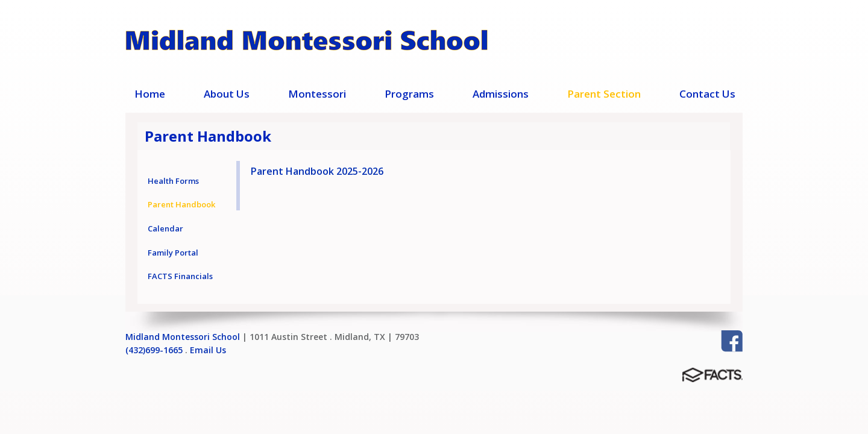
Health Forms (173, 181)
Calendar (165, 228)
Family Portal (173, 253)
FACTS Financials (180, 276)
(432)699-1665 (154, 350)
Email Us (208, 350)
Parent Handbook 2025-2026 (317, 171)
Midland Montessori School (183, 337)
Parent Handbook (181, 204)
